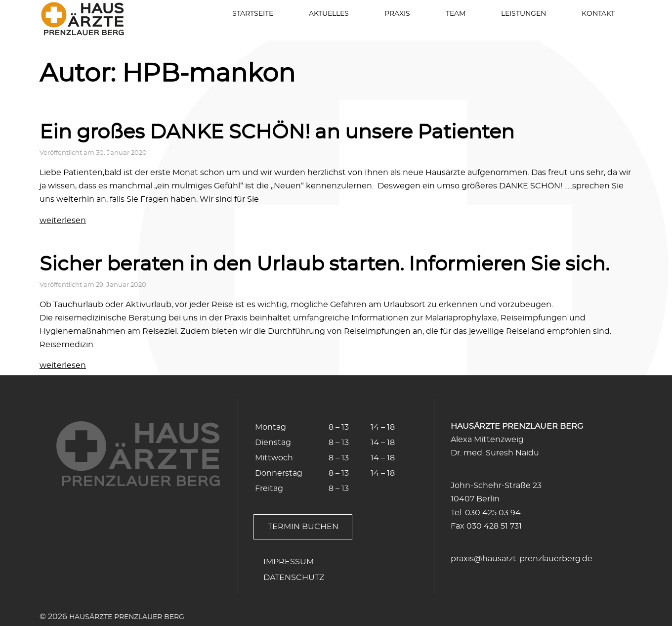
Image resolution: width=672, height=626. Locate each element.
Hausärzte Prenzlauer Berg (127, 617)
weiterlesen (63, 221)
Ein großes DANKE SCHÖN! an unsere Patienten (277, 133)
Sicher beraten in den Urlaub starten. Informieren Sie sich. (324, 265)
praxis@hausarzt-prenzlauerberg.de (522, 559)
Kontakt (598, 14)
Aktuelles (329, 14)
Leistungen (524, 14)
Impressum (289, 562)
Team (456, 14)
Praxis (397, 14)
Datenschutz (294, 578)
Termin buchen (303, 527)
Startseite (253, 14)
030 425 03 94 (493, 513)
